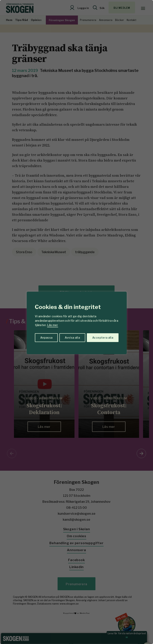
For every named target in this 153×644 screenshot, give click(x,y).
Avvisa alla (72, 338)
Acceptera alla (103, 338)
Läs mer (53, 325)
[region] (76, 322)
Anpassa (46, 338)
